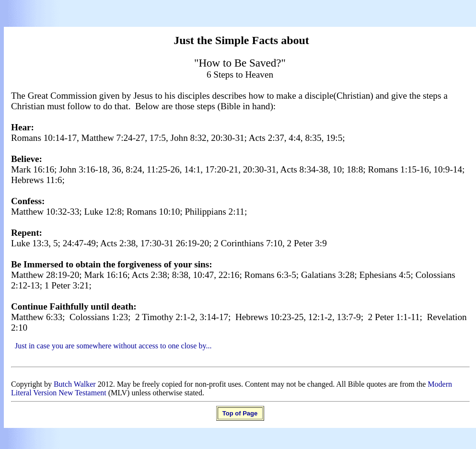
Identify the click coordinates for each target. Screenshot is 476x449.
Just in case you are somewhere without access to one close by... (113, 346)
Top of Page (240, 413)
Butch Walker (75, 384)
